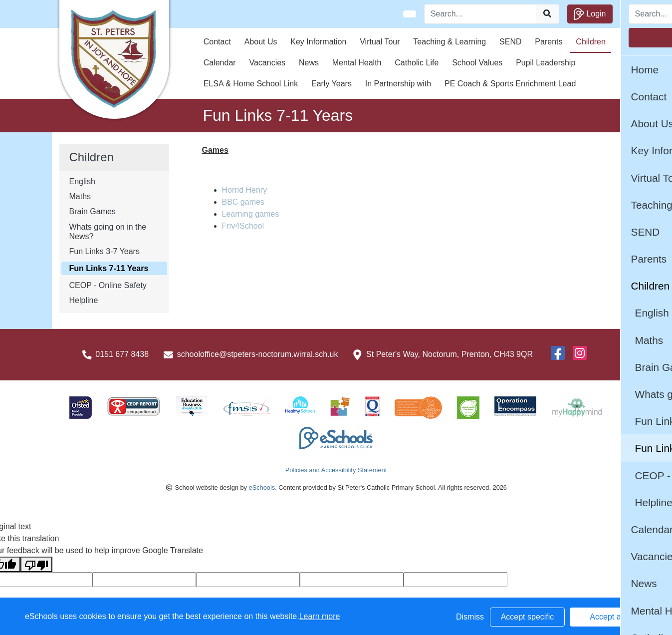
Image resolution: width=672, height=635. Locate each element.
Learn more (320, 616)
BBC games (243, 202)
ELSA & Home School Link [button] (251, 84)
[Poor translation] (36, 564)
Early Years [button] (332, 84)
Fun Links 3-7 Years (105, 251)
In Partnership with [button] (398, 84)
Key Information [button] (318, 42)
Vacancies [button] (267, 63)
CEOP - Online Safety (108, 285)
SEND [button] (510, 42)
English (82, 181)
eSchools (262, 487)
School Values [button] (477, 63)
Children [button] (591, 42)
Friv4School (243, 226)
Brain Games (93, 211)
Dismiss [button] (470, 617)
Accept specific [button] (528, 617)
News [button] (309, 63)
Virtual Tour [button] (380, 42)
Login (590, 14)
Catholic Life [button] (417, 63)
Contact (217, 42)
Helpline (84, 300)
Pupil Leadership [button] (546, 63)
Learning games (251, 214)
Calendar (220, 63)
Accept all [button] (607, 617)
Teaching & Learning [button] (449, 42)
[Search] (480, 14)
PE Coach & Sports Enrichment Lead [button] (510, 84)
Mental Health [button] (357, 63)
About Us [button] (261, 42)
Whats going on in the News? (108, 232)
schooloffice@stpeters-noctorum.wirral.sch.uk (258, 354)
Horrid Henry (245, 190)
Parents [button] (549, 42)
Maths (80, 196)
